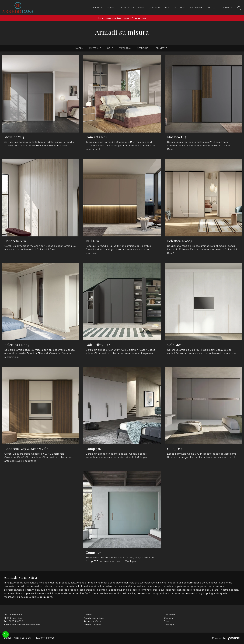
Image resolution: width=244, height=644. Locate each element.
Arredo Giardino (93, 625)
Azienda (97, 8)
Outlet (213, 8)
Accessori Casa (159, 8)
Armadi (126, 18)
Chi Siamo (170, 615)
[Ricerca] (239, 8)
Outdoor (180, 8)
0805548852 (16, 621)
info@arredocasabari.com (26, 625)
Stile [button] (110, 48)
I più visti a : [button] (162, 48)
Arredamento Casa (132, 8)
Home (101, 18)
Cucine (111, 8)
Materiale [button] (95, 48)
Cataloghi (197, 8)
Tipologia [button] (125, 48)
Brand (167, 621)
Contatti (227, 8)
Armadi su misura (139, 18)
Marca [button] (79, 48)
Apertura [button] (143, 48)
